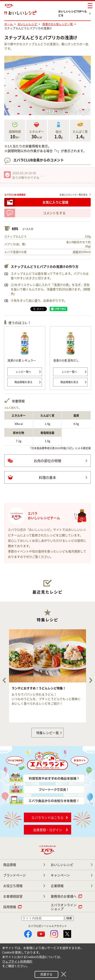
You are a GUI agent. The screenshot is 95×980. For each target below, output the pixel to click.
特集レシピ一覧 (48, 733)
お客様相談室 (13, 896)
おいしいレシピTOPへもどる (73, 13)
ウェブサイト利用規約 (17, 961)
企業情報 (57, 886)
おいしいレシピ (62, 865)
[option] (47, 676)
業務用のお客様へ (64, 896)
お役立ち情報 (13, 886)
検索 (69, 918)
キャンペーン (60, 875)
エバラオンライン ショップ (64, 907)
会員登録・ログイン (48, 830)
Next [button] (91, 680)
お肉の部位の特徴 (47, 461)
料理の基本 (47, 477)
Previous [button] (4, 680)
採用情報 (10, 907)
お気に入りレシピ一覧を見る (74, 195)
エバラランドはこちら (47, 818)
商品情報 (10, 865)
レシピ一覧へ (23, 372)
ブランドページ (15, 875)
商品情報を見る (23, 382)
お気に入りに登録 (55, 202)
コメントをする (54, 213)
